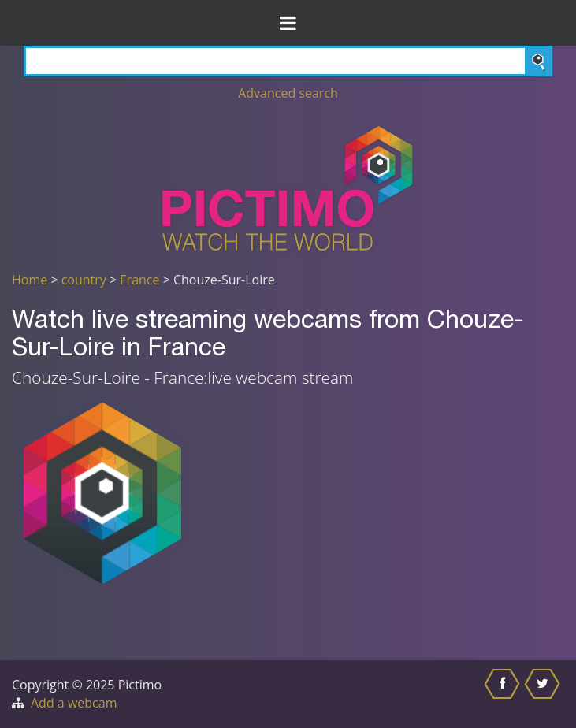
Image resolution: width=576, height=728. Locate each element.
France (139, 280)
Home (30, 280)
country (84, 280)
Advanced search (288, 93)
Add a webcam (74, 703)
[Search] (288, 61)
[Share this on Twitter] (544, 694)
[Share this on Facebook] (504, 694)
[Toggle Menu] (288, 23)
